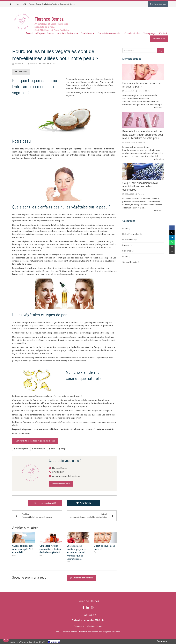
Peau (125, 228)
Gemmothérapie (130, 262)
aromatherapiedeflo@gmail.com (66, 476)
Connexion (162, 641)
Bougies (126, 245)
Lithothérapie (129, 240)
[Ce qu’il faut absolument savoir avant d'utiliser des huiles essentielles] (143, 172)
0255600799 (58, 472)
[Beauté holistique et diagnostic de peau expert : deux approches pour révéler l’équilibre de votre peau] (143, 120)
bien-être (127, 251)
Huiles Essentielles (131, 234)
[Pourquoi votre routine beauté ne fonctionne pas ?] (143, 72)
